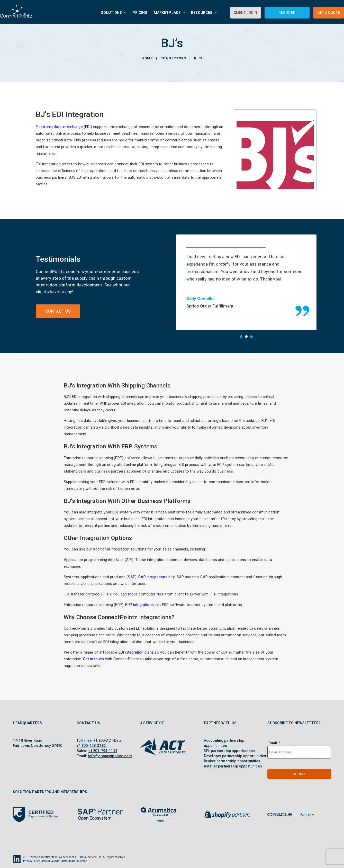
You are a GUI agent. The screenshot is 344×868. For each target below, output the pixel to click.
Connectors (173, 58)
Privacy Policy (31, 861)
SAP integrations (153, 577)
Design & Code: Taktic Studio (59, 861)
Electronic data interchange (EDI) (64, 127)
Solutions (111, 13)
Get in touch (94, 659)
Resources (202, 13)
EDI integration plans (136, 652)
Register (287, 13)
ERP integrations (139, 605)
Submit (299, 774)
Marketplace (167, 13)
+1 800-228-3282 (91, 746)
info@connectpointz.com (110, 756)
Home (147, 58)
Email (272, 743)
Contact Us (58, 311)
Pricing (140, 13)
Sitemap (82, 861)
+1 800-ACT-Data (107, 740)
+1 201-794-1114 (103, 751)
